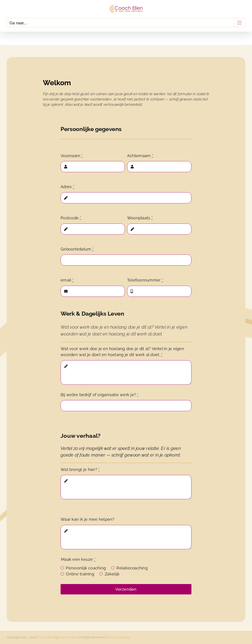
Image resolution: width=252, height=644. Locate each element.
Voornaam (72, 156)
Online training (80, 574)
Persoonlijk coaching (86, 568)
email (67, 280)
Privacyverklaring (119, 637)
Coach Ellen (47, 637)
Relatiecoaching (132, 568)
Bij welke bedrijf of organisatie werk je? (99, 395)
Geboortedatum (77, 249)
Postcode (71, 218)
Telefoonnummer (145, 280)
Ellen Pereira (68, 637)
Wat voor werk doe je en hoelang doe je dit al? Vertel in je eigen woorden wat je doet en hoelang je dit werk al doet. (122, 352)
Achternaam (140, 156)
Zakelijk (112, 574)
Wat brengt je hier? (80, 470)
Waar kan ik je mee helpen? (87, 519)
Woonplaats (140, 218)
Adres (67, 187)
